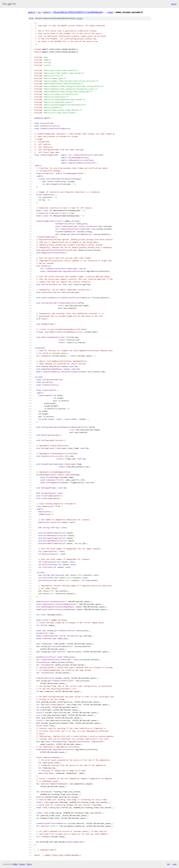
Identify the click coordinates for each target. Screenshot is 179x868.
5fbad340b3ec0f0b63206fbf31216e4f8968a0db (78, 12)
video (110, 12)
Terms (29, 864)
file (79, 18)
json (174, 864)
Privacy (22, 864)
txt (168, 864)
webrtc (32, 12)
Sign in (174, 4)
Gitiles (15, 864)
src (39, 12)
